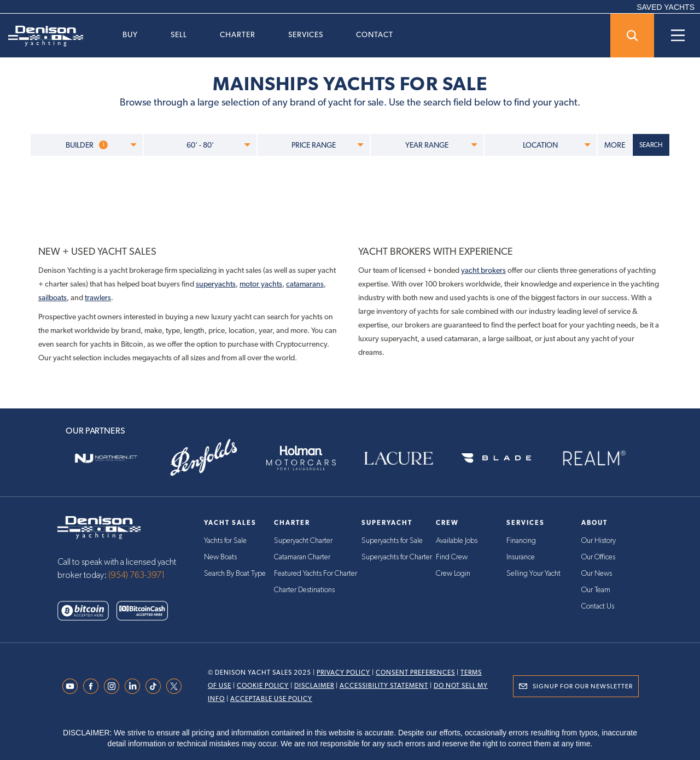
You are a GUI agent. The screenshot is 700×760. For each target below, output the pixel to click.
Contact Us (598, 606)
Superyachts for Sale (392, 541)
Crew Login (453, 574)
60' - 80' (218, 145)
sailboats (52, 297)
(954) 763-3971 (137, 575)
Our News (597, 574)
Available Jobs (457, 541)
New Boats (220, 557)
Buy (130, 34)
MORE (615, 145)
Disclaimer (314, 686)
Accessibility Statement (384, 686)
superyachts (216, 284)
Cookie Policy (263, 686)
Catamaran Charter (302, 557)
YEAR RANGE (441, 145)
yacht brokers (483, 270)
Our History (599, 541)
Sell (179, 34)
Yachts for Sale (225, 541)
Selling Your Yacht (533, 574)
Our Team (596, 590)
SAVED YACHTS (666, 7)
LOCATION (556, 145)
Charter (238, 34)
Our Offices (598, 557)
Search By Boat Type (235, 574)
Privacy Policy (343, 673)
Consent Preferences (415, 673)
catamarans (305, 284)
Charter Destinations (304, 590)
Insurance (521, 557)
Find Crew (452, 557)
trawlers (98, 297)
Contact (375, 34)
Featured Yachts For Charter (316, 574)
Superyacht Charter (303, 541)
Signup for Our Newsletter (583, 686)
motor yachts (261, 284)
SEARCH (651, 145)
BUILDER (101, 145)
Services (306, 34)
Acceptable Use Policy (271, 699)
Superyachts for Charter (397, 557)
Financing (521, 541)
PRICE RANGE (327, 145)
